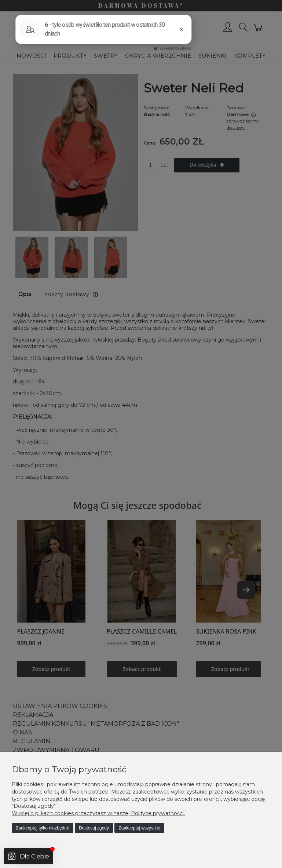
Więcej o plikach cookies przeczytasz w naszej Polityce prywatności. (98, 813)
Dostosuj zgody (94, 828)
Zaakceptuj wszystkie (139, 828)
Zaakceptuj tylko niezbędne (42, 828)
